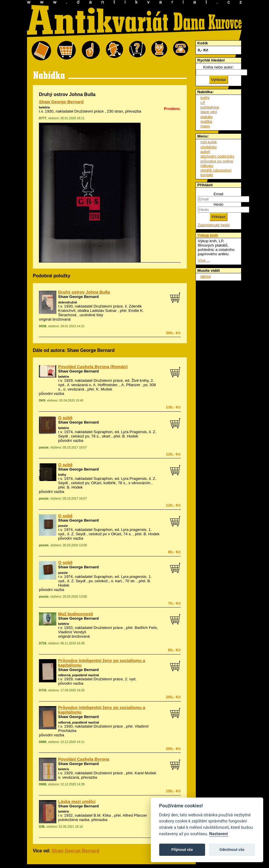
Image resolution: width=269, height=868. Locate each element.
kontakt (207, 175)
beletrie (44, 107)
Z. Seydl (78, 534)
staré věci (209, 112)
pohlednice (210, 107)
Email (218, 194)
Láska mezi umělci (77, 802)
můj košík (209, 142)
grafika (206, 121)
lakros (206, 276)
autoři (205, 152)
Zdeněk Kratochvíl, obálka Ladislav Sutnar (100, 308)
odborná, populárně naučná (78, 675)
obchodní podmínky (217, 156)
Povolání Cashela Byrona (84, 759)
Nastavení (219, 834)
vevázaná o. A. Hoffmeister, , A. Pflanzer (106, 385)
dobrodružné (68, 302)
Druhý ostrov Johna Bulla (84, 292)
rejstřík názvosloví (216, 170)
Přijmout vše (182, 850)
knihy (62, 475)
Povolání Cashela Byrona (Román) (93, 367)
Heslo (218, 204)
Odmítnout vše (232, 850)
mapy (205, 126)
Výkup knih (208, 235)
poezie (63, 526)
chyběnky (209, 147)
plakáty (207, 117)
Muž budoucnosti (76, 614)
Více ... (204, 260)
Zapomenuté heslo (214, 225)
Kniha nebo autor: (218, 67)
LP (203, 103)
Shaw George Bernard (61, 102)
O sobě (65, 418)
